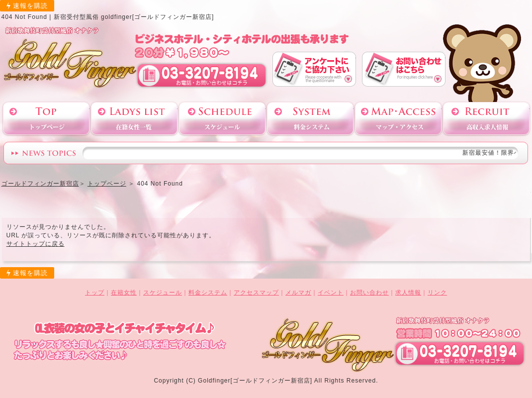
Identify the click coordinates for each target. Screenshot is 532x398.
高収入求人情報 (486, 119)
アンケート (314, 69)
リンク (437, 293)
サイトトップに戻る (36, 244)
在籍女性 (124, 293)
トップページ (46, 119)
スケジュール (222, 119)
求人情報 (408, 293)
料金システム (310, 119)
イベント (331, 293)
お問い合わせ (404, 69)
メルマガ (298, 293)
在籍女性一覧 (134, 119)
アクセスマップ (398, 119)
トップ (95, 293)
